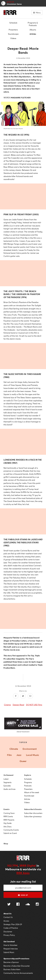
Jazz (19, 755)
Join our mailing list (23, 881)
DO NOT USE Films (34, 705)
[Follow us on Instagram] (37, 904)
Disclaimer (8, 932)
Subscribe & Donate (33, 809)
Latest (6, 779)
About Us (8, 914)
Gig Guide (8, 823)
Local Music (33, 755)
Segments (8, 782)
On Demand (8, 775)
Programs (28, 782)
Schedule (13, 23)
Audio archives (10, 789)
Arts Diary (8, 827)
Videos (13, 38)
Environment (30, 749)
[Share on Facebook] (16, 696)
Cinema (7, 705)
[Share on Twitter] (23, 696)
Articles (33, 34)
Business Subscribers (12, 969)
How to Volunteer (10, 945)
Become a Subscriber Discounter (17, 966)
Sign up (23, 895)
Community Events (11, 830)
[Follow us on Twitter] (9, 905)
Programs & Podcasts (33, 24)
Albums (33, 30)
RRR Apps (23, 873)
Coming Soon (9, 813)
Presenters (13, 30)
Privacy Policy (9, 935)
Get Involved (9, 942)
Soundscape (13, 34)
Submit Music (9, 952)
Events (7, 809)
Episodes (7, 786)
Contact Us (8, 917)
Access (6, 921)
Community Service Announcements (18, 973)
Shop (6, 844)
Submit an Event (10, 833)
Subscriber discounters (33, 813)
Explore (28, 775)
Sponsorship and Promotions (16, 959)
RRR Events (8, 816)
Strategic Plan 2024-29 (13, 924)
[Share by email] (30, 696)
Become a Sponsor (11, 962)
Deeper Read (18, 705)
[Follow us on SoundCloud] (28, 905)
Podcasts (28, 786)
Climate (14, 749)
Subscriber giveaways (33, 816)
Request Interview (11, 949)
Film (9, 755)
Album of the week (32, 792)
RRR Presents (9, 820)
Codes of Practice (11, 928)
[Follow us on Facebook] (18, 904)
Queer (23, 761)
